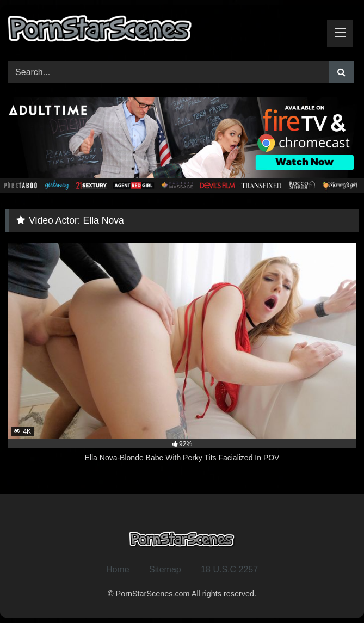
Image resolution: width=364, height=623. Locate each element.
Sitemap (165, 569)
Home (118, 569)
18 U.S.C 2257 (229, 569)
